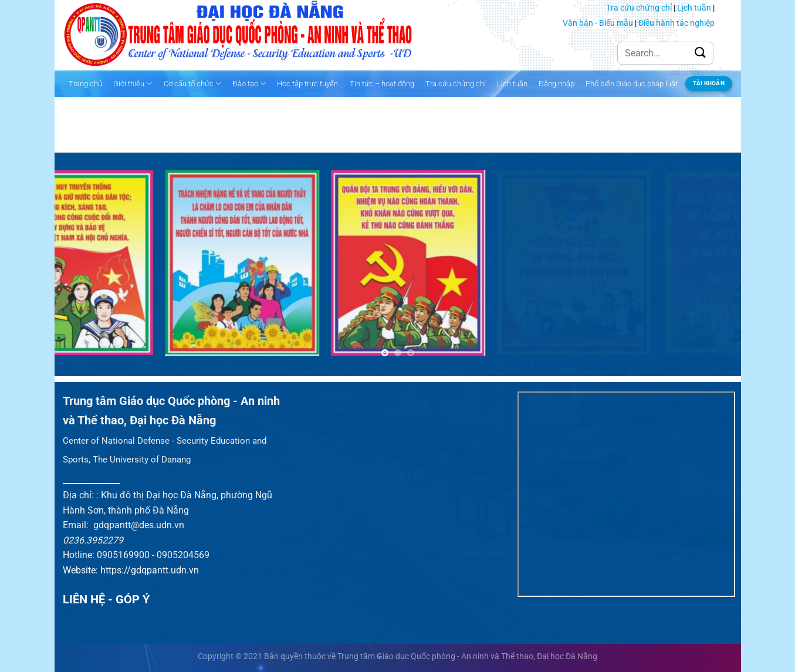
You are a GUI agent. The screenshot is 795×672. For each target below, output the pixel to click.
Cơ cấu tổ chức (192, 84)
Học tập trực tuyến (307, 84)
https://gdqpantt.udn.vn (150, 570)
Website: (82, 570)
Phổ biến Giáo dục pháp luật (632, 84)
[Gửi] (701, 53)
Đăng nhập (556, 84)
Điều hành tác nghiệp (676, 23)
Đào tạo (249, 84)
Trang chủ (85, 84)
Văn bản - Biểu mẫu (598, 23)
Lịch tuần (694, 8)
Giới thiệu (133, 84)
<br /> (626, 494)
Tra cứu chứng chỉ (639, 8)
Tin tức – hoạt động (382, 84)
